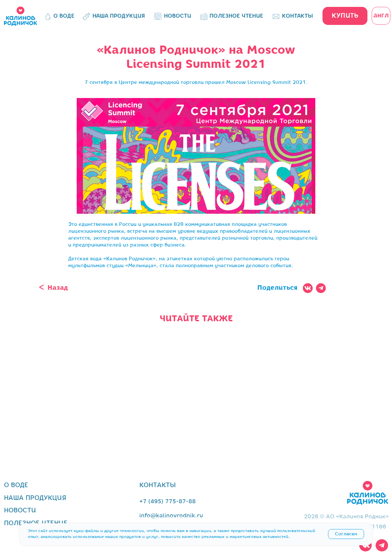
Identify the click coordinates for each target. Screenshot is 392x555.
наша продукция (35, 498)
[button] (345, 16)
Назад (58, 288)
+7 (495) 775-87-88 (167, 502)
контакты (157, 485)
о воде (16, 485)
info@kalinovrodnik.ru (171, 516)
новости (20, 511)
